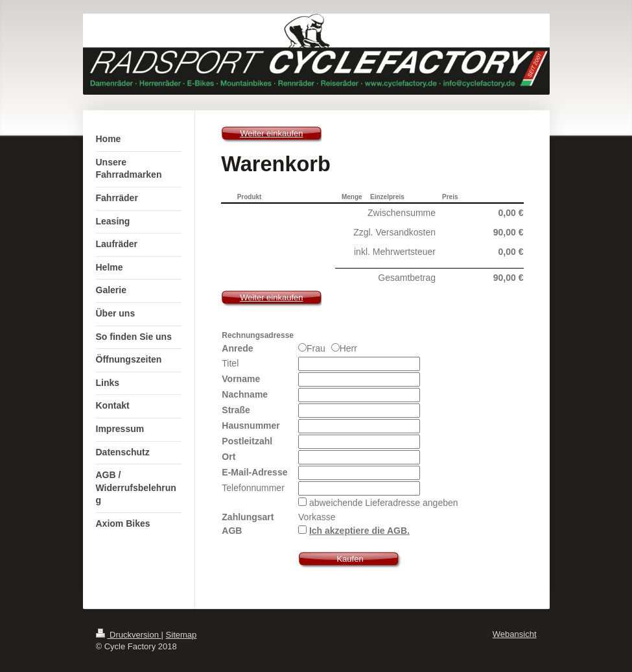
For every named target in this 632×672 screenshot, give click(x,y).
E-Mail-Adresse (254, 472)
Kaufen (350, 559)
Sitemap (181, 635)
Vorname (241, 379)
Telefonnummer (253, 488)
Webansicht (515, 634)
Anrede (237, 348)
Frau (313, 348)
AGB (232, 531)
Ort (228, 457)
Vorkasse (317, 517)
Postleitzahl (247, 441)
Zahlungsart (248, 517)
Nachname (245, 394)
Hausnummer (251, 426)
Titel (230, 363)
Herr (344, 348)
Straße (236, 410)
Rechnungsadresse (258, 335)
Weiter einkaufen (271, 133)
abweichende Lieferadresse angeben (384, 503)
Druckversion (129, 635)
